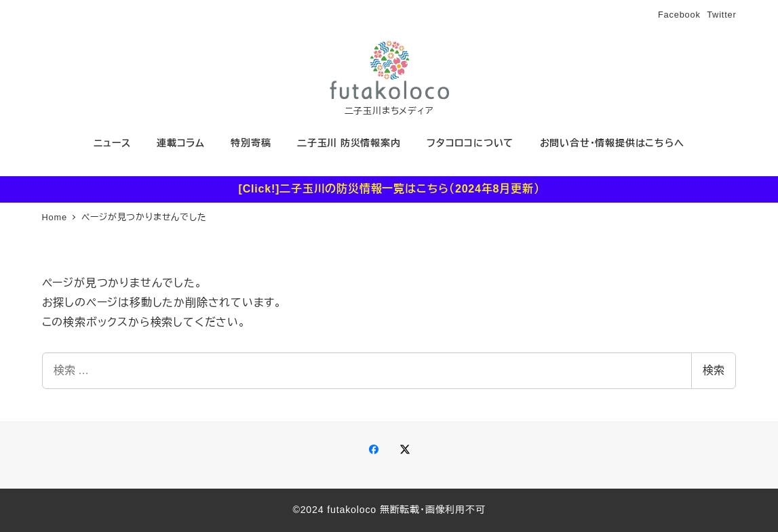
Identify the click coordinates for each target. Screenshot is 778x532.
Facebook (679, 15)
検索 (714, 370)
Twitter (721, 15)
